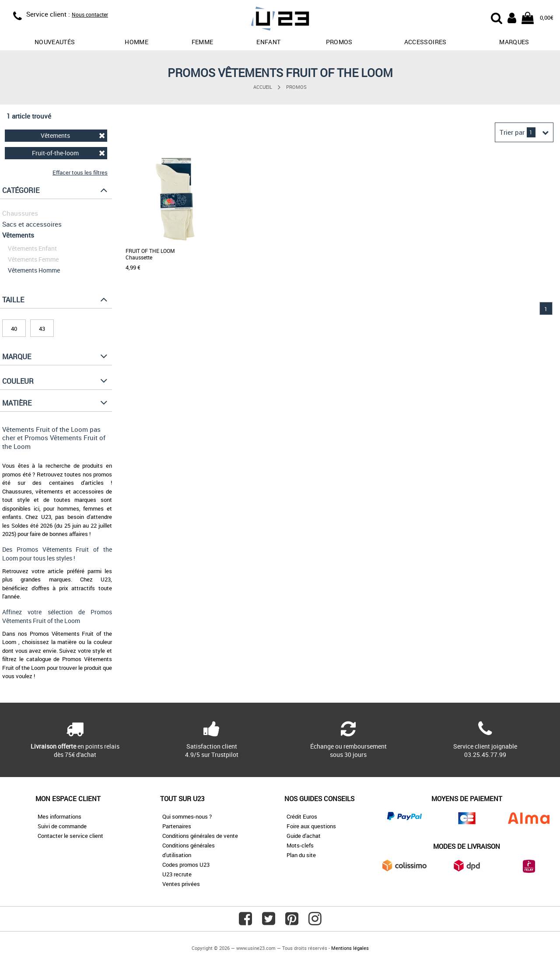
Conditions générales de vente (200, 836)
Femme (203, 42)
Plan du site (301, 855)
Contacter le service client (70, 836)
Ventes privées (181, 884)
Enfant (268, 42)
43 (42, 329)
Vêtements (73, 135)
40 (14, 329)
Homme (136, 42)
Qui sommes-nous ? (187, 816)
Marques (514, 42)
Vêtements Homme (34, 270)
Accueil (263, 87)
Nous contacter (90, 14)
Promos (296, 87)
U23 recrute (177, 874)
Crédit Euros (302, 816)
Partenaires (177, 826)
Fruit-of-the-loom (69, 153)
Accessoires (425, 42)
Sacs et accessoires (32, 224)
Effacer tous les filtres (80, 172)
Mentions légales (350, 948)
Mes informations (59, 816)
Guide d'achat (304, 836)
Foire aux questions (311, 826)
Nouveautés (55, 42)
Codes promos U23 (186, 865)
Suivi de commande (62, 826)
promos (339, 42)
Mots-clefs (300, 845)
